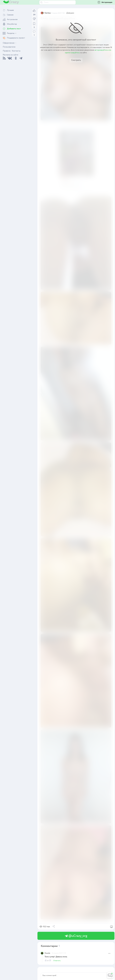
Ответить (57, 961)
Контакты (16, 51)
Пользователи (9, 47)
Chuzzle (47, 953)
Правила (7, 51)
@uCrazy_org (76, 936)
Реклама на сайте (10, 55)
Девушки (70, 13)
